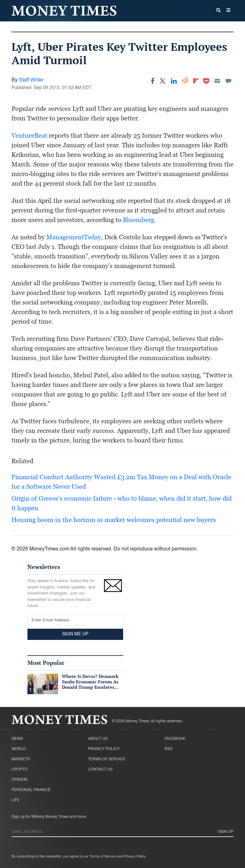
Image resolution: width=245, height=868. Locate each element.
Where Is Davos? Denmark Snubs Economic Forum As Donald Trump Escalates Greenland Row (90, 684)
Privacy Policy (104, 749)
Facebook (175, 739)
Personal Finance (31, 790)
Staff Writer (31, 80)
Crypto (19, 770)
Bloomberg (138, 220)
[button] (228, 11)
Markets (21, 759)
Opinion (19, 780)
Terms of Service (107, 759)
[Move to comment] (228, 81)
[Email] (217, 81)
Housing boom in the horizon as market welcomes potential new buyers (114, 520)
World (19, 749)
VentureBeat (29, 135)
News (17, 739)
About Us (98, 739)
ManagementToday (74, 237)
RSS (169, 749)
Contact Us (100, 770)
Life (15, 800)
